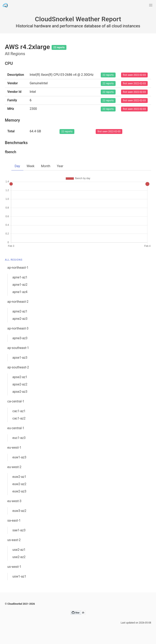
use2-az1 (19, 550)
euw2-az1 (19, 477)
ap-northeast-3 (18, 328)
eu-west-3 (14, 501)
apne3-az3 (20, 338)
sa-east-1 (14, 520)
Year (60, 166)
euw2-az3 (19, 491)
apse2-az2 (20, 384)
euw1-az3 (19, 457)
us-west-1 (14, 567)
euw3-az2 (19, 511)
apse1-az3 (20, 358)
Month (46, 166)
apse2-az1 (20, 377)
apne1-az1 (20, 277)
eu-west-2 (14, 467)
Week (31, 166)
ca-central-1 (16, 401)
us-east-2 (14, 540)
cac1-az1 (19, 411)
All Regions (14, 260)
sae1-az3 (19, 530)
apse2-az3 (20, 392)
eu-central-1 (16, 428)
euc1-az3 (19, 438)
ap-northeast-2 (18, 302)
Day (17, 166)
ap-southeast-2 (18, 367)
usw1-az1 (19, 576)
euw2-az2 (19, 484)
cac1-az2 (19, 418)
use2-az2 (19, 557)
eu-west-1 (14, 448)
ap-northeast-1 (18, 268)
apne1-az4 (20, 292)
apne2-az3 (20, 319)
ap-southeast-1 (18, 348)
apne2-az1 (20, 311)
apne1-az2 (20, 285)
